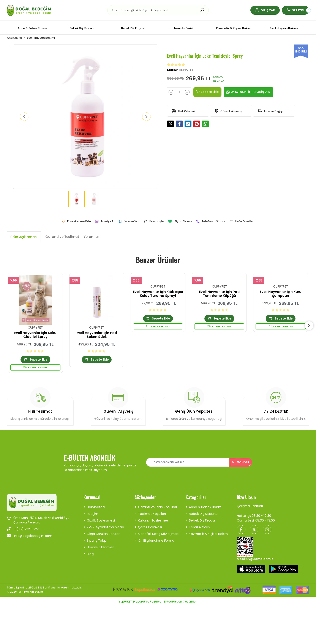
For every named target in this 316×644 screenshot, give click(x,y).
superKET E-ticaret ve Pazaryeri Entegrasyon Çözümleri (158, 602)
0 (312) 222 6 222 (23, 529)
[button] (265, 10)
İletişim (92, 514)
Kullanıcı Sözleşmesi (154, 520)
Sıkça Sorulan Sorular (103, 534)
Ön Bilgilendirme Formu (156, 540)
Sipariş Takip (97, 540)
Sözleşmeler (145, 497)
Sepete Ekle (207, 92)
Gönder (241, 462)
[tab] (24, 237)
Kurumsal (92, 497)
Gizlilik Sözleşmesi (101, 520)
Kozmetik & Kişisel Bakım (208, 534)
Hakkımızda (96, 507)
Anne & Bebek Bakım (205, 507)
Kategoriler (196, 497)
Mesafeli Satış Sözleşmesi (159, 534)
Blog (90, 554)
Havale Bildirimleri (100, 547)
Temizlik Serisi (200, 527)
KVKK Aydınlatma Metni (105, 527)
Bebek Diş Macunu (203, 514)
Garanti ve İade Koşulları (157, 507)
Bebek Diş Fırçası (202, 520)
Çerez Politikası (150, 527)
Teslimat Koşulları (152, 514)
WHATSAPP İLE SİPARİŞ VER (248, 92)
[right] (309, 326)
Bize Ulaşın (246, 497)
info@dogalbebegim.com (30, 536)
